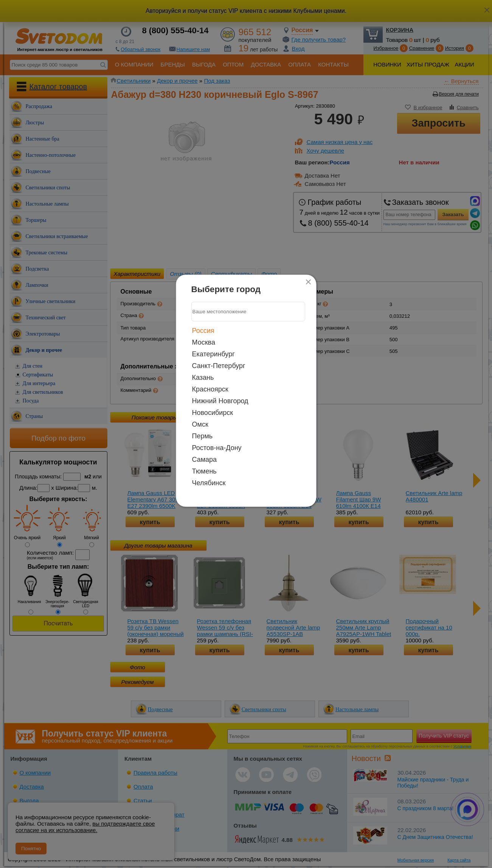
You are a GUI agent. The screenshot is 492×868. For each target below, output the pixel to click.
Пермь (203, 436)
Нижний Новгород (220, 401)
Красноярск (210, 389)
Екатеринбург (213, 354)
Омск (200, 424)
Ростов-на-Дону (217, 447)
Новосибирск (213, 412)
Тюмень (204, 471)
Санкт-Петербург (219, 365)
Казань (203, 377)
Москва (204, 342)
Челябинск (209, 483)
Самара (205, 459)
